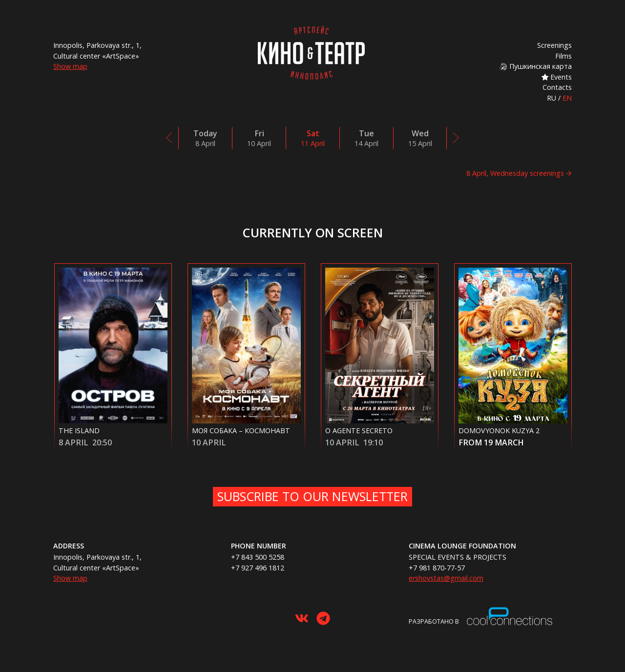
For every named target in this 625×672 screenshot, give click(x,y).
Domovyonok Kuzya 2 (499, 430)
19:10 (373, 442)
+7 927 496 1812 (258, 568)
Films (563, 56)
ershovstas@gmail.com (446, 578)
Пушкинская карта (536, 66)
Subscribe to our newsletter (312, 496)
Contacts (557, 87)
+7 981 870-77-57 (437, 568)
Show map (70, 66)
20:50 (102, 442)
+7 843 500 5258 (258, 557)
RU (552, 98)
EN (567, 98)
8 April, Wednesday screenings (515, 173)
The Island (79, 430)
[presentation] (169, 138)
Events (557, 77)
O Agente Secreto (359, 430)
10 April (209, 442)
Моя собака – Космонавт (241, 430)
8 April (73, 442)
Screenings (554, 45)
